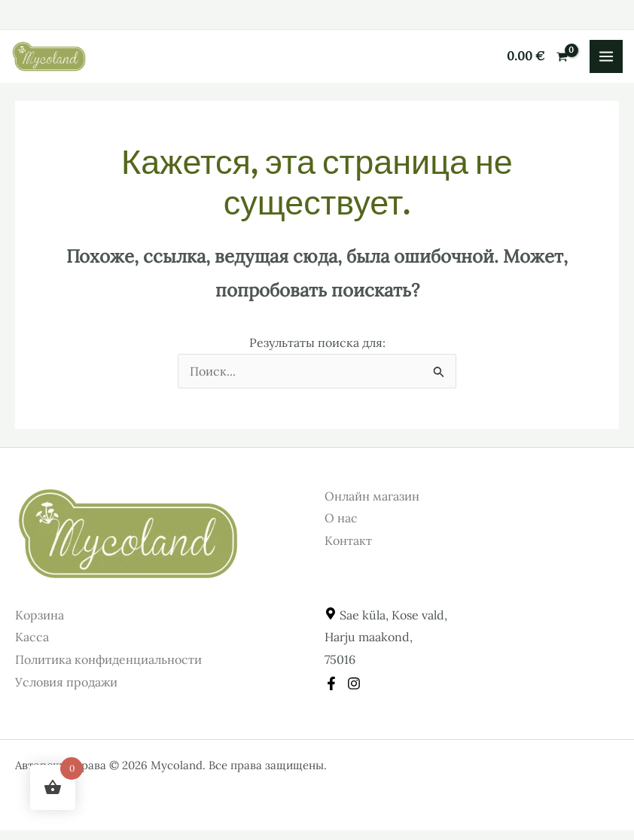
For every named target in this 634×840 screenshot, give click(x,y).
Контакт (348, 540)
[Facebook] (331, 683)
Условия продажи (66, 682)
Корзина (40, 615)
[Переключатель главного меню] (606, 56)
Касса (32, 637)
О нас (341, 518)
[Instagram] (354, 683)
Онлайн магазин (372, 496)
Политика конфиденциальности (108, 659)
